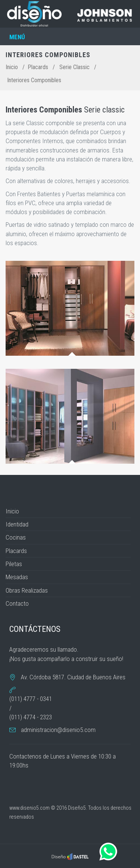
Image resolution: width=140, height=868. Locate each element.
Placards (38, 67)
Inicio (12, 67)
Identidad (17, 524)
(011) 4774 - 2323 (31, 717)
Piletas (14, 564)
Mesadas (17, 577)
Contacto (17, 603)
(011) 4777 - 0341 (31, 699)
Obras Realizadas (27, 590)
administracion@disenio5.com (58, 730)
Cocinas (16, 537)
